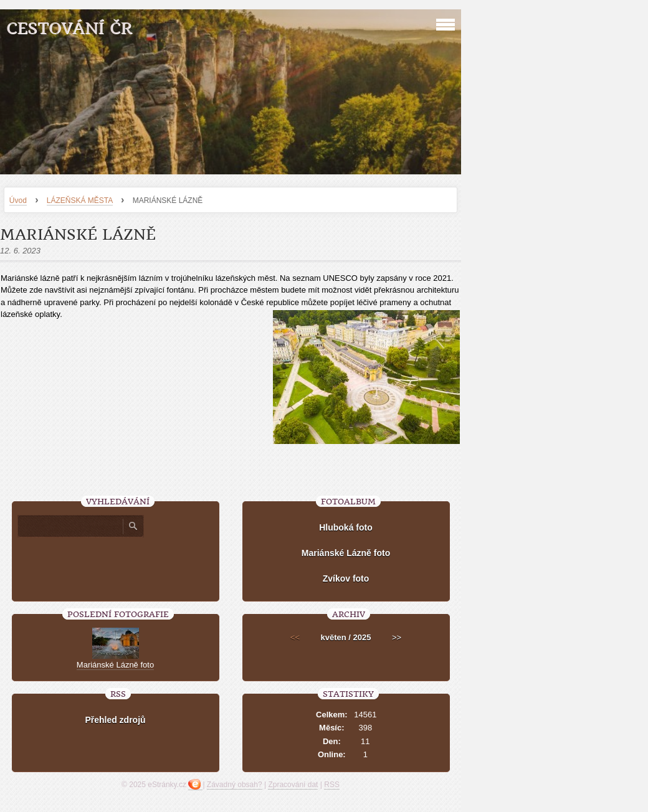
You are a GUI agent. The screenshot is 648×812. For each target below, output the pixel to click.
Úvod (18, 201)
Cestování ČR (69, 28)
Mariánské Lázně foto (346, 553)
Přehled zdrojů (115, 720)
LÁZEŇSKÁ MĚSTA (80, 201)
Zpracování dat (293, 785)
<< (295, 637)
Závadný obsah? (235, 785)
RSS (332, 785)
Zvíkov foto (346, 578)
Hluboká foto (346, 527)
